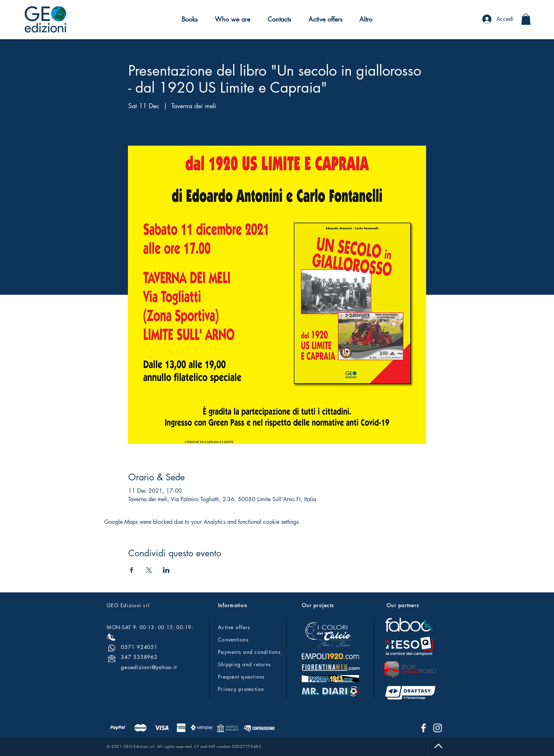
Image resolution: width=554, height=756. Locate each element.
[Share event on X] (149, 570)
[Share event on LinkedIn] (166, 570)
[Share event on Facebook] (132, 570)
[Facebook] (423, 728)
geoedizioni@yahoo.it (149, 667)
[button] (190, 19)
